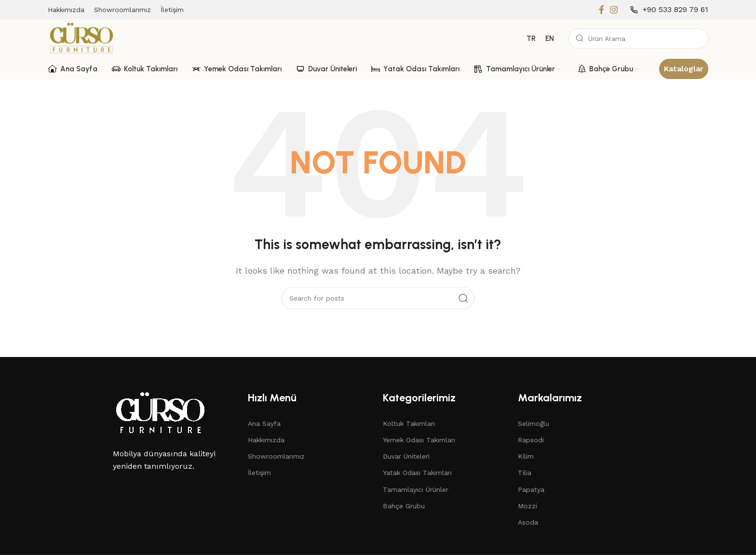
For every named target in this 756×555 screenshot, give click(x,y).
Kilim (526, 456)
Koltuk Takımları (409, 423)
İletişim (259, 473)
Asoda (528, 522)
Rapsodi (531, 440)
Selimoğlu (533, 423)
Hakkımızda (266, 440)
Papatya (531, 489)
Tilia (525, 473)
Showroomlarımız (276, 456)
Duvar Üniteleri (406, 456)
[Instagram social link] (614, 10)
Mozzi (527, 506)
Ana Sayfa (264, 423)
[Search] (638, 39)
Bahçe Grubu (404, 506)
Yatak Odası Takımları (417, 473)
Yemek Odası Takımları (419, 440)
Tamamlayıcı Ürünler (416, 489)
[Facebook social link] (601, 10)
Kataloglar (684, 69)
